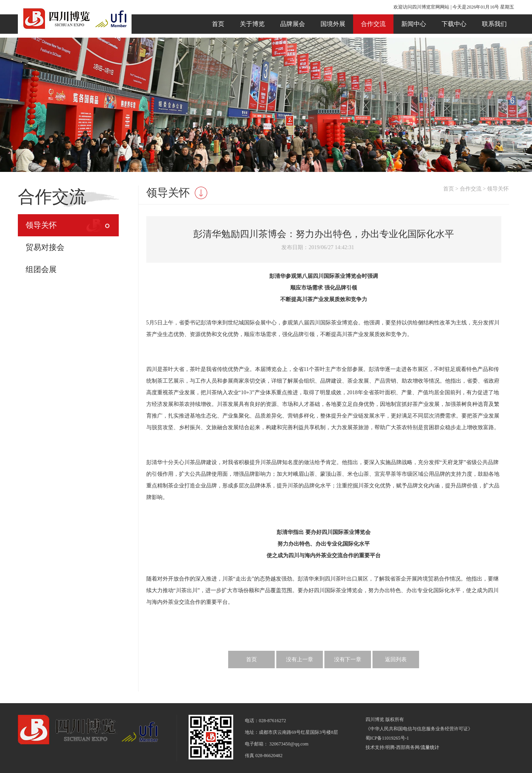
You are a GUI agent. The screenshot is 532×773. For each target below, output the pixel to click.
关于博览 (252, 24)
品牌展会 (293, 24)
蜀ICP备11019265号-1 (387, 738)
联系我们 (494, 24)
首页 (218, 24)
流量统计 (430, 747)
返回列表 (396, 659)
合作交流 (373, 24)
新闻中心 (414, 24)
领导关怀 (41, 225)
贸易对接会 (45, 247)
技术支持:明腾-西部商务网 (393, 747)
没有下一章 (348, 659)
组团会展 (41, 269)
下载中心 (454, 24)
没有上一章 (300, 659)
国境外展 (333, 24)
